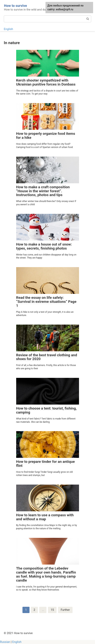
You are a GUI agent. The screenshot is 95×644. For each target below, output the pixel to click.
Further (65, 610)
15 (52, 610)
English (8, 29)
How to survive (15, 6)
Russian (5, 642)
